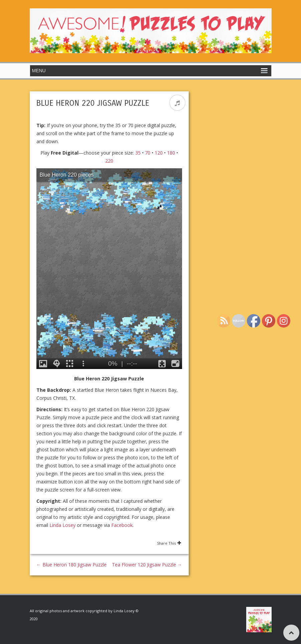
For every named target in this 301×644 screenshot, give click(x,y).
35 (138, 153)
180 (171, 153)
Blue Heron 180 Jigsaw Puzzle (71, 565)
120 (159, 153)
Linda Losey (62, 525)
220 (109, 161)
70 (148, 153)
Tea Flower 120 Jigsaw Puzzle (147, 565)
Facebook (122, 525)
